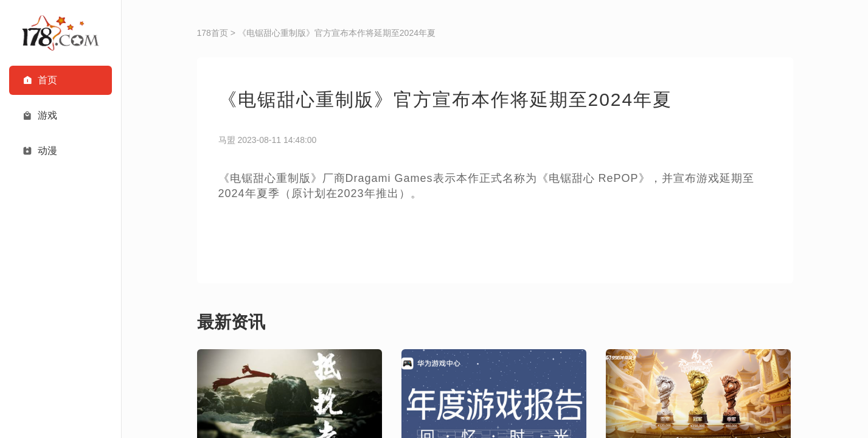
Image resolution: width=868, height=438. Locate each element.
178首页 (213, 33)
